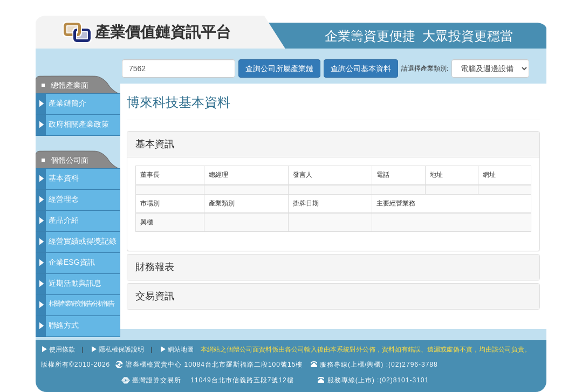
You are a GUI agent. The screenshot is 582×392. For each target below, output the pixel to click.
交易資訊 (155, 296)
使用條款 (62, 349)
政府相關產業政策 (79, 124)
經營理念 (64, 199)
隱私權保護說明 (121, 349)
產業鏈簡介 (67, 103)
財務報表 (155, 267)
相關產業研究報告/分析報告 (81, 304)
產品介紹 (64, 220)
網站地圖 (181, 349)
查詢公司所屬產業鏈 (279, 68)
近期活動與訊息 (75, 283)
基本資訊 (155, 144)
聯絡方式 (64, 325)
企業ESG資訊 (72, 262)
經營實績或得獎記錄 (83, 241)
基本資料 (64, 178)
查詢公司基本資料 (361, 68)
